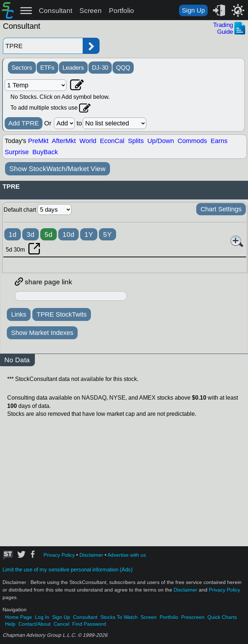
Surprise (17, 152)
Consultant (56, 11)
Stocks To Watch (119, 617)
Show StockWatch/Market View (58, 169)
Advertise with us (127, 555)
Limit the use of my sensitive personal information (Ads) (68, 570)
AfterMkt (64, 141)
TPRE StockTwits (62, 314)
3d (31, 234)
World (88, 141)
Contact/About (35, 624)
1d (13, 234)
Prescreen (193, 617)
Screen (91, 11)
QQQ (123, 68)
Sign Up (193, 10)
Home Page (19, 617)
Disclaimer (91, 555)
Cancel (61, 624)
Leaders (73, 68)
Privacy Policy (59, 555)
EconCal (112, 141)
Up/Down (161, 141)
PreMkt (38, 141)
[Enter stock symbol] (43, 46)
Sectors (22, 68)
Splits (136, 141)
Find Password (89, 624)
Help (10, 624)
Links (19, 314)
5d (49, 234)
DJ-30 (100, 68)
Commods (192, 141)
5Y (107, 234)
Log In (42, 617)
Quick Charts (222, 617)
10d (68, 234)
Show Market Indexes (42, 333)
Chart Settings (221, 209)
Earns (219, 141)
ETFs (47, 68)
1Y (89, 234)
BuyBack (45, 152)
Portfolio (121, 11)
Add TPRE (24, 123)
